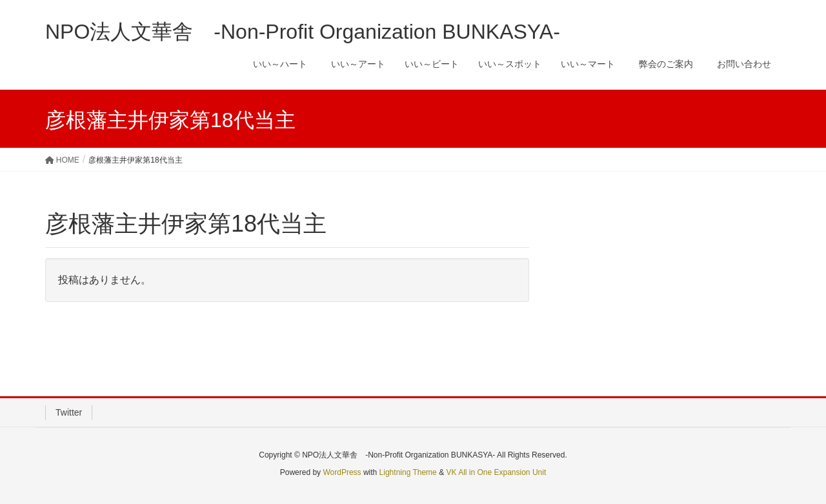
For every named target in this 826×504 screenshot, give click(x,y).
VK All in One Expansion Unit (496, 472)
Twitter (69, 412)
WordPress (342, 472)
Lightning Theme (408, 472)
